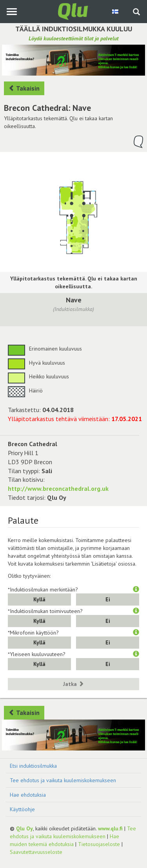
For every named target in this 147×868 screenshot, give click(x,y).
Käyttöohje (22, 809)
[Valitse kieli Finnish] (116, 11)
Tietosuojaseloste (99, 844)
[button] (136, 590)
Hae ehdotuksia (28, 795)
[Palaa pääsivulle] (74, 11)
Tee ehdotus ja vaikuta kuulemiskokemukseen (63, 780)
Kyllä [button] (39, 599)
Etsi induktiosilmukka (33, 766)
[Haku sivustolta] (136, 13)
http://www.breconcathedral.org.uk (58, 488)
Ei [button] (108, 599)
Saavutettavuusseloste (36, 852)
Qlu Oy (24, 828)
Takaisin (24, 88)
